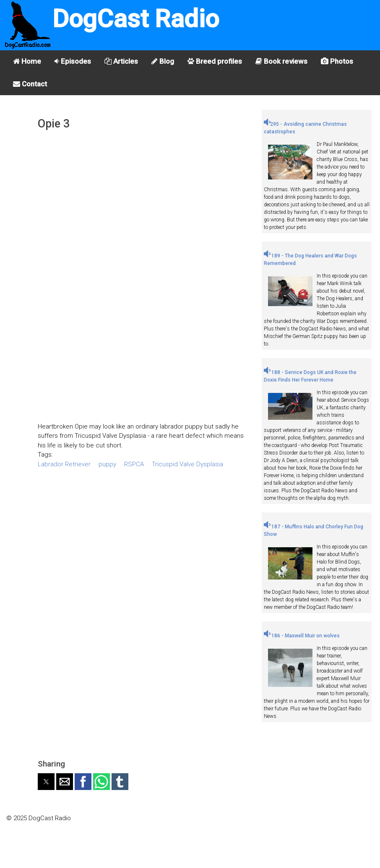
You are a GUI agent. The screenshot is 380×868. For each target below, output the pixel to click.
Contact (30, 84)
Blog (163, 61)
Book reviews (281, 61)
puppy (107, 464)
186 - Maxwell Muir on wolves (302, 636)
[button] (46, 782)
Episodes (73, 61)
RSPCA (134, 464)
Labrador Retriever (64, 464)
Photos (337, 61)
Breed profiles (215, 61)
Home (27, 61)
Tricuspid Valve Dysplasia (187, 464)
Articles (121, 61)
